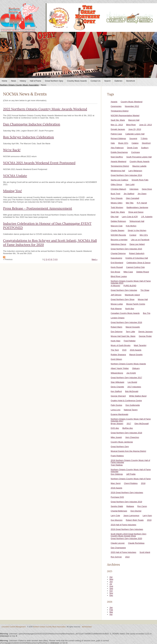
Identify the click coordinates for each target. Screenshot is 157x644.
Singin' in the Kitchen (137, 230)
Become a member (119, 240)
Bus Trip (147, 313)
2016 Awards (136, 350)
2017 (129, 424)
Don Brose (115, 272)
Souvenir (133, 138)
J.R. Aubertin (147, 217)
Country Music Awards (77, 81)
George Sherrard (118, 396)
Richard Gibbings (118, 138)
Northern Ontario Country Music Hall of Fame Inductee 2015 (131, 282)
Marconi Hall (134, 120)
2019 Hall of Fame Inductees (123, 525)
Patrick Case (116, 134)
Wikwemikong (117, 373)
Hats (113, 143)
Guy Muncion (117, 520)
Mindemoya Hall (118, 171)
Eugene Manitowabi (119, 414)
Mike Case (128, 272)
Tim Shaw (145, 290)
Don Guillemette (133, 405)
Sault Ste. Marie (118, 120)
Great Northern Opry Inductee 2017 (126, 378)
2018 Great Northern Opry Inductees (127, 493)
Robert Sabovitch (137, 253)
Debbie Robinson (118, 221)
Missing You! (12, 191)
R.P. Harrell (142, 203)
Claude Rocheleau (136, 543)
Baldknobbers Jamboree (137, 207)
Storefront (131, 81)
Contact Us (96, 81)
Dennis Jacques (146, 332)
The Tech (115, 350)
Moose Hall (143, 299)
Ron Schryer (116, 557)
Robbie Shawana (118, 355)
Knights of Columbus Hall (137, 258)
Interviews (134, 189)
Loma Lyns (116, 410)
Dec (111, 595)
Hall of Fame (36, 81)
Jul (111, 584)
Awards (114, 102)
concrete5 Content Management (14, 627)
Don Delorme (117, 332)
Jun (111, 582)
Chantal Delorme (118, 253)
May (111, 579)
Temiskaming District (120, 166)
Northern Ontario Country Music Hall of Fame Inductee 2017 (131, 420)
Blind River (131, 125)
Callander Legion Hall (135, 134)
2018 (143, 483)
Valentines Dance (118, 244)
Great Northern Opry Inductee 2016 (126, 322)
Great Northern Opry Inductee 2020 (126, 538)
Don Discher (136, 511)
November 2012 (132, 106)
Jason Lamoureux (131, 515)
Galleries (118, 81)
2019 (149, 520)
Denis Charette (117, 387)
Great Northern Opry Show (123, 299)
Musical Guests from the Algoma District (128, 451)
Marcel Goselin (136, 355)
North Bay (130, 309)
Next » (95, 259)
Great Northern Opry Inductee (124, 290)
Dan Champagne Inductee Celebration (32, 124)
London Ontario (118, 318)
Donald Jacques (118, 129)
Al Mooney (115, 286)
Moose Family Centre (136, 304)
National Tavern (131, 410)
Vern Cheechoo (132, 437)
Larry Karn (147, 515)
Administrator (87, 627)
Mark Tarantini (140, 345)
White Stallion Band (138, 396)
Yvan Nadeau (117, 465)
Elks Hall (115, 217)
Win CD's (144, 235)
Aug (111, 586)
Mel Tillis (130, 203)
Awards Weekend (118, 161)
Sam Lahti (130, 184)
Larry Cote (115, 515)
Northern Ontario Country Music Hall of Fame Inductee (131, 471)
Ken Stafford (116, 391)
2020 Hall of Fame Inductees (123, 552)
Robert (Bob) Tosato (135, 520)
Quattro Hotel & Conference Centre (126, 401)
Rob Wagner (116, 309)
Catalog (135, 143)
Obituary (136, 368)
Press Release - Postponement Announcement (38, 208)
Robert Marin (116, 327)
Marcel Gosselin (133, 327)
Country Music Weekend (131, 102)
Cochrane (135, 152)
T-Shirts (144, 138)
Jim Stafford (129, 194)
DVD (124, 350)
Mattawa (130, 506)
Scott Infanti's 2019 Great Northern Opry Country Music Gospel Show (128, 535)
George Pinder (145, 336)
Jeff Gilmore (116, 295)
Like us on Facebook (140, 240)
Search (107, 81)
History (23, 81)
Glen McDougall (142, 424)
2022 (127, 557)
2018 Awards (116, 488)
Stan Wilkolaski (117, 382)
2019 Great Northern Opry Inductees (127, 529)
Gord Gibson (116, 359)
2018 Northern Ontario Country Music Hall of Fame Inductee (130, 461)
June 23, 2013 (135, 129)
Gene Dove (147, 189)
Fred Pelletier (130, 341)
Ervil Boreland (117, 263)
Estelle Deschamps (119, 152)
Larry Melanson (135, 171)
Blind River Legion (119, 276)
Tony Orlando (117, 198)
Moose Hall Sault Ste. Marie (123, 336)
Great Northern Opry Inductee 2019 (126, 502)
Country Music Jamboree (122, 442)
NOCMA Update (15, 176)
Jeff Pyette (131, 474)
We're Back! (12, 150)
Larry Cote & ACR (130, 217)
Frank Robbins (117, 456)
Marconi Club (117, 226)
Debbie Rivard (143, 272)
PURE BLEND (130, 286)
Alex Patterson (117, 148)
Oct (111, 591)
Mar (111, 612)
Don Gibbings (117, 474)
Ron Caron (142, 506)
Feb (111, 610)
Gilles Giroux (116, 184)
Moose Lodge (117, 304)
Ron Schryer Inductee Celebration (29, 137)
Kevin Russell (117, 267)
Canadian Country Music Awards (125, 313)
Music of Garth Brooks (121, 345)
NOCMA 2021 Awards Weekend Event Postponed (39, 163)
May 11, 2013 (117, 125)
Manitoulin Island (132, 295)
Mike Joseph (116, 437)
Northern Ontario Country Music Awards (128, 364)
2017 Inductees (134, 387)
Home (5, 81)
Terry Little (130, 332)
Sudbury (145, 148)
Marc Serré (116, 483)
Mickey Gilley (117, 203)
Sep (111, 588)
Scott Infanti (145, 552)
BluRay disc (128, 428)
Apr (111, 577)
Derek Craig (132, 148)
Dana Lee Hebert (137, 244)
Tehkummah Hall (137, 221)
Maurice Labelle (139, 166)
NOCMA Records (118, 235)
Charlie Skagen (118, 230)
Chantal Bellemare (119, 511)
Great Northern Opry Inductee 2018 (126, 433)
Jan (111, 607)
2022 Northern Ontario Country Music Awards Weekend (45, 109)
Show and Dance (136, 212)
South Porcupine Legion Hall (139, 157)
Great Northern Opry (54, 81)
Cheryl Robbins (131, 483)
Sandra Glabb (117, 506)
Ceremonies (116, 106)
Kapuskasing (116, 258)
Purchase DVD (117, 497)
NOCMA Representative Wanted (125, 115)
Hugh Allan (116, 341)
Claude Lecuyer (118, 543)
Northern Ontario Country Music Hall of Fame (131, 479)
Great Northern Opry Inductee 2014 (126, 175)
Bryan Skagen (117, 424)
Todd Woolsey (117, 207)
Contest (133, 235)
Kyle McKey (131, 226)
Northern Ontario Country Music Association (19, 85)
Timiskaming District (120, 111)
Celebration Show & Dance (138, 263)
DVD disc (115, 428)
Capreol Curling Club (135, 267)
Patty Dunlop (116, 405)
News (14, 81)
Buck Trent (115, 194)
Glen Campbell (132, 198)
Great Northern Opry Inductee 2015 (126, 249)
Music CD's (123, 143)
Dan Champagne (118, 548)
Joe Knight (131, 373)
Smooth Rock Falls (140, 180)
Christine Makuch (118, 189)
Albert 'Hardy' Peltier (120, 368)
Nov (111, 593)
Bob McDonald (132, 391)
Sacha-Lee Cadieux (119, 180)
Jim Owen (142, 194)
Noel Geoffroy (117, 157)
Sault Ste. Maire (118, 212)
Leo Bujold (132, 382)
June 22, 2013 (146, 125)
